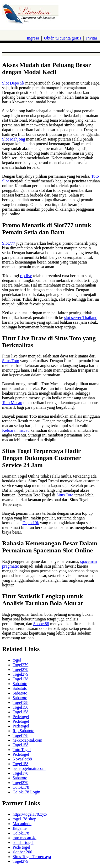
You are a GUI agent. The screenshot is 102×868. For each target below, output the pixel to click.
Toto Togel (22, 750)
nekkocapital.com (27, 740)
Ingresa (33, 38)
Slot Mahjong (14, 139)
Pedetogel (21, 717)
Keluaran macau (16, 430)
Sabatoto (20, 684)
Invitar (92, 38)
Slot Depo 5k (13, 83)
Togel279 (20, 665)
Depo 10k (31, 523)
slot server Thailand (81, 318)
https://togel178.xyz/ (30, 814)
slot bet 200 (22, 852)
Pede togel (21, 847)
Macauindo (22, 824)
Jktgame (20, 828)
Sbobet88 (41, 624)
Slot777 (9, 243)
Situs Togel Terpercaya (32, 857)
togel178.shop (24, 819)
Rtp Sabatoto (23, 731)
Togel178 (20, 679)
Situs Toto (11, 361)
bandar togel (23, 842)
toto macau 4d (25, 838)
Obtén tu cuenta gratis (63, 38)
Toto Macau (12, 403)
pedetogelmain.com (29, 768)
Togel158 (20, 702)
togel (17, 660)
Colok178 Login (26, 792)
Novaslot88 (22, 759)
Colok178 (21, 787)
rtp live (26, 276)
